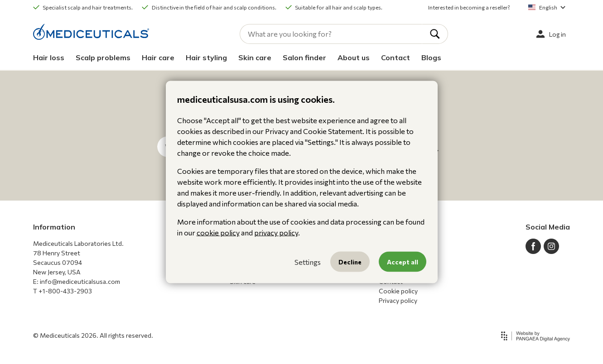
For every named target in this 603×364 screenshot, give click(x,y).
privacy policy (276, 232)
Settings (308, 261)
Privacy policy (398, 300)
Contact (396, 57)
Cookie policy (398, 291)
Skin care (255, 57)
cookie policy (218, 232)
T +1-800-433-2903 (63, 291)
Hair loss (49, 57)
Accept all (403, 262)
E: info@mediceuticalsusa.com (77, 281)
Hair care (158, 57)
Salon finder (304, 57)
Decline (350, 262)
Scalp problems (103, 57)
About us (354, 57)
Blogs (431, 57)
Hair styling (206, 57)
